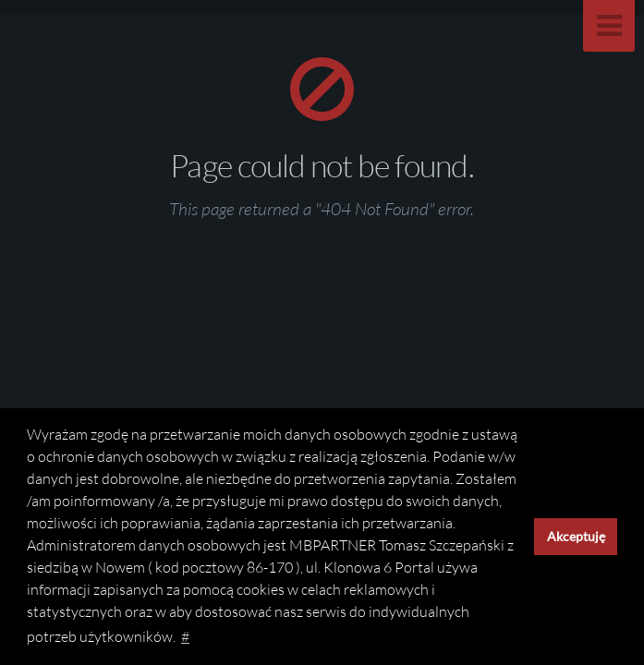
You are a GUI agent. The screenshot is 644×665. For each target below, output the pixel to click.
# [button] (185, 636)
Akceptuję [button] (576, 536)
